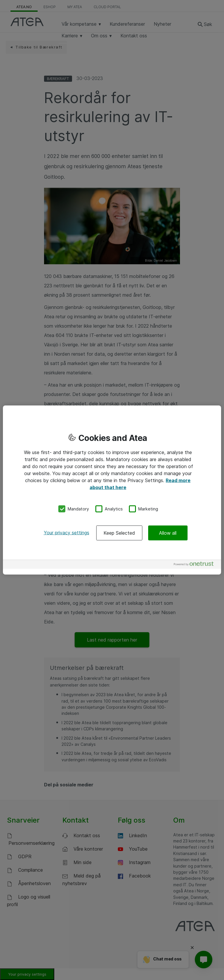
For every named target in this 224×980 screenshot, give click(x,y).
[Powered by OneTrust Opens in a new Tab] (196, 565)
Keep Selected (119, 533)
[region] (112, 490)
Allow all (168, 533)
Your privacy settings (66, 532)
